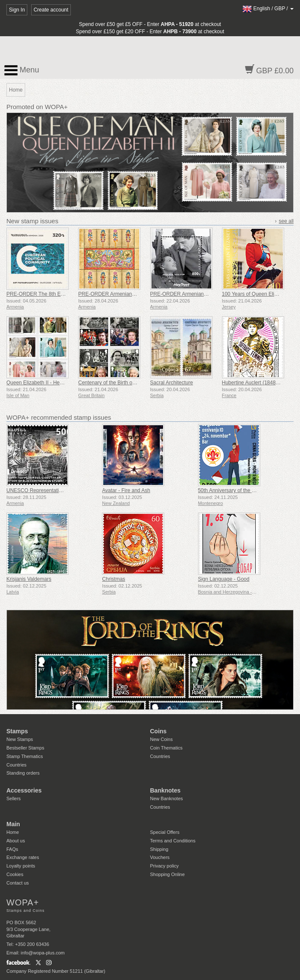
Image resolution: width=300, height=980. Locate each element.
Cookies (15, 874)
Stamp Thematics (25, 756)
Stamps (17, 731)
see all (286, 221)
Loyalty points (21, 866)
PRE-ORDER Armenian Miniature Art (120, 294)
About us (16, 841)
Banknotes (166, 790)
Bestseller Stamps (25, 748)
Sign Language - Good (224, 579)
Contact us (18, 883)
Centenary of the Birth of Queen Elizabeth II (128, 383)
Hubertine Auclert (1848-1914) (256, 383)
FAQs (12, 849)
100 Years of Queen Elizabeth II (258, 294)
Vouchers (160, 857)
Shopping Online (167, 874)
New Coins (162, 739)
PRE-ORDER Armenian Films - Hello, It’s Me (201, 294)
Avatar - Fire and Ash (126, 490)
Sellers (14, 798)
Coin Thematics (166, 748)
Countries (16, 765)
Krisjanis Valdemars (29, 579)
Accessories (24, 790)
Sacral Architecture (172, 383)
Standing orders (23, 773)
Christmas (114, 579)
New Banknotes (167, 798)
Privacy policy (165, 866)
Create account (51, 10)
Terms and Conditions (173, 841)
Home (13, 832)
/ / (268, 9)
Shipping (159, 849)
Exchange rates (23, 857)
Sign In (17, 10)
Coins (159, 731)
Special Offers (165, 832)
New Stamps (20, 739)
